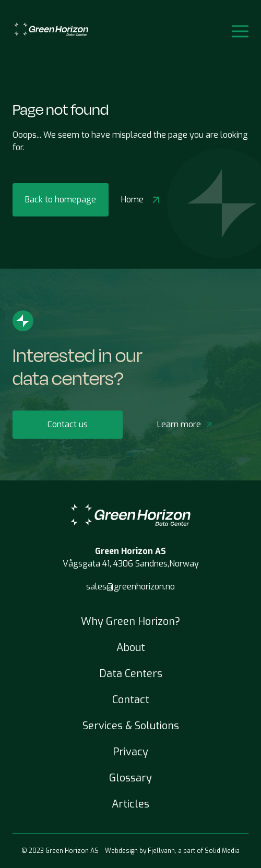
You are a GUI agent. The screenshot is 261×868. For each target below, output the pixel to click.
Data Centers (131, 674)
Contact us (68, 424)
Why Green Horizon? (130, 622)
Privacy (130, 752)
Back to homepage (61, 200)
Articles (130, 804)
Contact (131, 700)
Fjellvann (161, 851)
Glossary (130, 778)
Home (142, 200)
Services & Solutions (131, 726)
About (131, 648)
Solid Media (222, 851)
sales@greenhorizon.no (130, 587)
